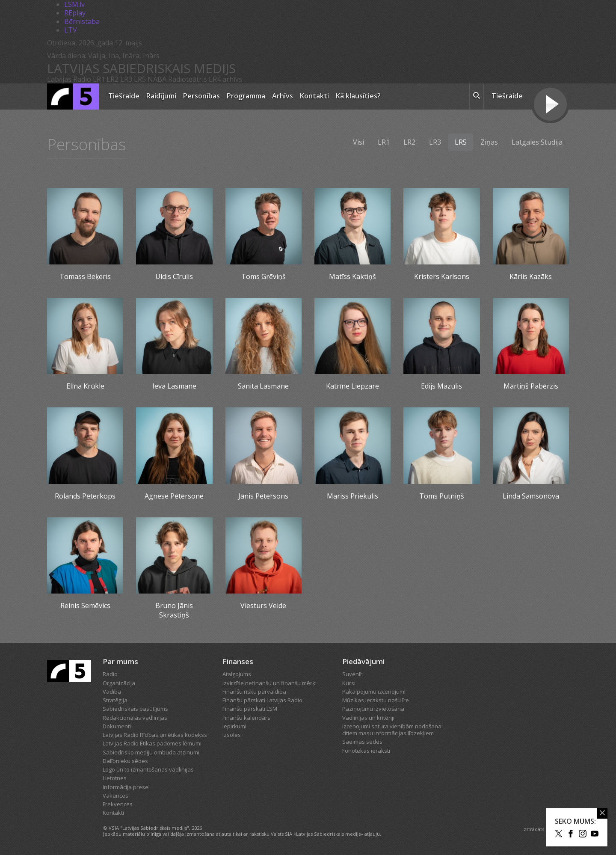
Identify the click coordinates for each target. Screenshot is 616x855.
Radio (110, 674)
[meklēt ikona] (477, 97)
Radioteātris (188, 79)
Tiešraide (124, 96)
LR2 (113, 79)
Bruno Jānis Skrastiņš (174, 610)
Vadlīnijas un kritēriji (368, 718)
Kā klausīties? (358, 96)
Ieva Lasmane (174, 386)
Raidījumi (161, 96)
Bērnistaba (82, 21)
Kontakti (314, 96)
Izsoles (232, 735)
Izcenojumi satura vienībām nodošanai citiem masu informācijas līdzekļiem (392, 730)
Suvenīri (353, 674)
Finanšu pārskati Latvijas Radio (262, 700)
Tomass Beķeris (85, 276)
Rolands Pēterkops (85, 496)
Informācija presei (126, 787)
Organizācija (119, 683)
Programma (246, 96)
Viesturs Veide (263, 606)
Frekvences (118, 804)
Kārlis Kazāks (531, 276)
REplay (75, 13)
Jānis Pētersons (263, 496)
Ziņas (489, 142)
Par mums (120, 661)
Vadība (112, 692)
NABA (157, 79)
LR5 (140, 79)
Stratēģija (115, 700)
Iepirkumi (234, 726)
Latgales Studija (537, 142)
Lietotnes (115, 778)
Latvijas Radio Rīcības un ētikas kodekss (155, 735)
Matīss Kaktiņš (352, 276)
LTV (71, 30)
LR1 (99, 79)
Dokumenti (117, 726)
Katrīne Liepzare (352, 386)
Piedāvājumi (363, 661)
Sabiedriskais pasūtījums (135, 709)
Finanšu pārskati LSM (250, 709)
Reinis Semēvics (85, 606)
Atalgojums (237, 674)
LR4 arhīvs (225, 79)
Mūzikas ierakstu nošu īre (376, 700)
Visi (358, 142)
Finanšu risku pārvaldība (254, 692)
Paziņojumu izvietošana (373, 709)
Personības (201, 96)
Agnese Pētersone (174, 496)
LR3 (126, 79)
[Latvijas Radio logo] (73, 96)
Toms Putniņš (442, 496)
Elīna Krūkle (85, 386)
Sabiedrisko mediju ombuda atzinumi (151, 752)
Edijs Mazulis (441, 386)
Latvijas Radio (69, 79)
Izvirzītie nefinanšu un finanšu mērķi (269, 683)
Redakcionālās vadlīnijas (135, 718)
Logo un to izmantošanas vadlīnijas (148, 769)
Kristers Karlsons (442, 276)
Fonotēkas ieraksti (366, 751)
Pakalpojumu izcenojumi (374, 692)
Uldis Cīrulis (174, 276)
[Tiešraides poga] (550, 105)
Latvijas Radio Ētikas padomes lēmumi (152, 743)
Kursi (349, 683)
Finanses (238, 661)
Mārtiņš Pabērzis (531, 386)
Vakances (115, 796)
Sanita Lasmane (263, 386)
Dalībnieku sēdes (125, 761)
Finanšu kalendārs (246, 718)
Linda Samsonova (531, 496)
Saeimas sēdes (362, 742)
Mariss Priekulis (352, 496)
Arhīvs (283, 96)
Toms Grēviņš (264, 276)
